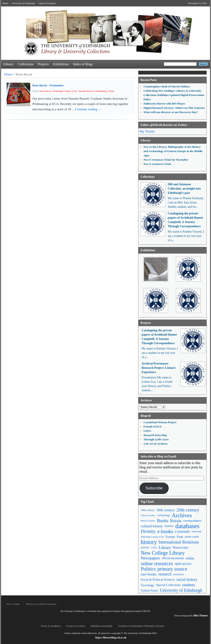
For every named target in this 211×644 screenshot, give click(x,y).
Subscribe (154, 488)
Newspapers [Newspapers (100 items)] (150, 558)
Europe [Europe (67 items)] (170, 537)
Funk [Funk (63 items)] (180, 537)
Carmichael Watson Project (160, 422)
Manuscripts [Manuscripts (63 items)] (180, 547)
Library (8, 64)
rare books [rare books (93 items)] (149, 574)
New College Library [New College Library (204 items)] (163, 553)
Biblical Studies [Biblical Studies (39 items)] (148, 521)
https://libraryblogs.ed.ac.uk (111, 638)
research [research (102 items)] (165, 574)
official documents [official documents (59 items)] (173, 558)
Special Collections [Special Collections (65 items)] (168, 585)
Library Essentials (47, 3)
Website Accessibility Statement (41, 604)
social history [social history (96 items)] (187, 580)
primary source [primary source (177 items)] (172, 569)
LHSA (147, 431)
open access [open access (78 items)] (183, 564)
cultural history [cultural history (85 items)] (152, 526)
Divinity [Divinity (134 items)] (148, 531)
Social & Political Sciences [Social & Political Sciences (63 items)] (158, 580)
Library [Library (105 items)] (165, 548)
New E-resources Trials (157, 164)
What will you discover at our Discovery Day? (171, 112)
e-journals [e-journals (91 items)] (182, 531)
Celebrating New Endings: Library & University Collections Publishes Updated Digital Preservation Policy (174, 95)
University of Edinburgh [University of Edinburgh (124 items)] (181, 590)
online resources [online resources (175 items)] (157, 564)
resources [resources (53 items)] (179, 574)
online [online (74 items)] (190, 558)
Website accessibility (102, 626)
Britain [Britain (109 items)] (176, 521)
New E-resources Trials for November (166, 160)
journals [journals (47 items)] (145, 547)
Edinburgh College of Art (65, 91)
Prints (111, 91)
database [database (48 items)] (169, 526)
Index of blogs (83, 64)
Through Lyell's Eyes (156, 439)
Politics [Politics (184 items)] (148, 569)
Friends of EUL (153, 427)
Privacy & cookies (76, 626)
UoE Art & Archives (156, 444)
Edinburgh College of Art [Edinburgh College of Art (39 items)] (152, 537)
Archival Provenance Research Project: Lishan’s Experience (159, 368)
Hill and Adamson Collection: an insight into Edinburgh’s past (184, 189)
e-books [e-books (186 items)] (165, 531)
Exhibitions (61, 64)
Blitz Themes (201, 616)
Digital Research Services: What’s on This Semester (174, 108)
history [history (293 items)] (149, 542)
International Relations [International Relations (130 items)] (179, 542)
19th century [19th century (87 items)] (166, 510)
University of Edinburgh (23, 3)
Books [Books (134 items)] (163, 521)
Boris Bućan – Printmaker (48, 85)
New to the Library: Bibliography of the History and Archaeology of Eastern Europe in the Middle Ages (173, 151)
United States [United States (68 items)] (150, 590)
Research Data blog (155, 435)
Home (5, 3)
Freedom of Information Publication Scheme (141, 626)
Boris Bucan (46, 91)
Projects (43, 64)
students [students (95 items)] (189, 585)
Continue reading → (88, 109)
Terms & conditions (51, 626)
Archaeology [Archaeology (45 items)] (164, 515)
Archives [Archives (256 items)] (182, 515)
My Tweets (147, 131)
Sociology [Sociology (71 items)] (147, 585)
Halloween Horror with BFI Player (164, 104)
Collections (26, 64)
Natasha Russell (86, 91)
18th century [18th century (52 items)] (148, 510)
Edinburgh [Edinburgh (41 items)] (196, 531)
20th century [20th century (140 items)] (188, 510)
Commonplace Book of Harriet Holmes (167, 86)
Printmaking (101, 91)
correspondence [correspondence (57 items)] (192, 521)
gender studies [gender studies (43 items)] (192, 537)
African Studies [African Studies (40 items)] (148, 515)
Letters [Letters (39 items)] (154, 548)
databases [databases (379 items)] (187, 526)
